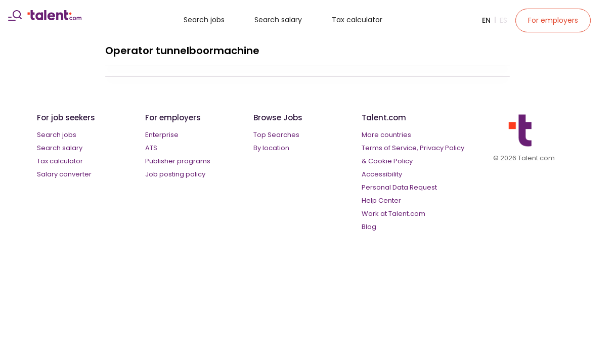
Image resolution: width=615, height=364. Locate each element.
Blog (369, 227)
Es (503, 20)
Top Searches (276, 135)
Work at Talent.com (393, 214)
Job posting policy (175, 174)
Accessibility (382, 174)
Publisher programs (178, 161)
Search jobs (204, 20)
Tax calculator (357, 20)
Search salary (278, 20)
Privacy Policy (442, 148)
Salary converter (64, 174)
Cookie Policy (390, 161)
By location (271, 148)
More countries (386, 135)
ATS (151, 148)
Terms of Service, (390, 148)
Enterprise (162, 135)
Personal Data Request (399, 187)
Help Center (381, 200)
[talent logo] (54, 18)
